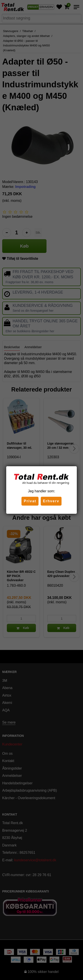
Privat (30, 501)
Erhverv (51, 501)
